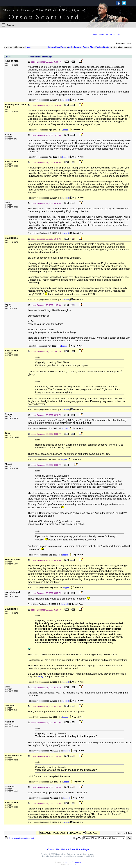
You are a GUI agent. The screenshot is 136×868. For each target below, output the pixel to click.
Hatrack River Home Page (75, 849)
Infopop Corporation (73, 862)
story (41, 677)
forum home (115, 34)
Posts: (33, 100)
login (95, 34)
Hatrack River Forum (57, 47)
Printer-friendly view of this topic (19, 838)
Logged (66, 100)
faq (107, 34)
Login (28, 47)
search (101, 34)
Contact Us (53, 849)
